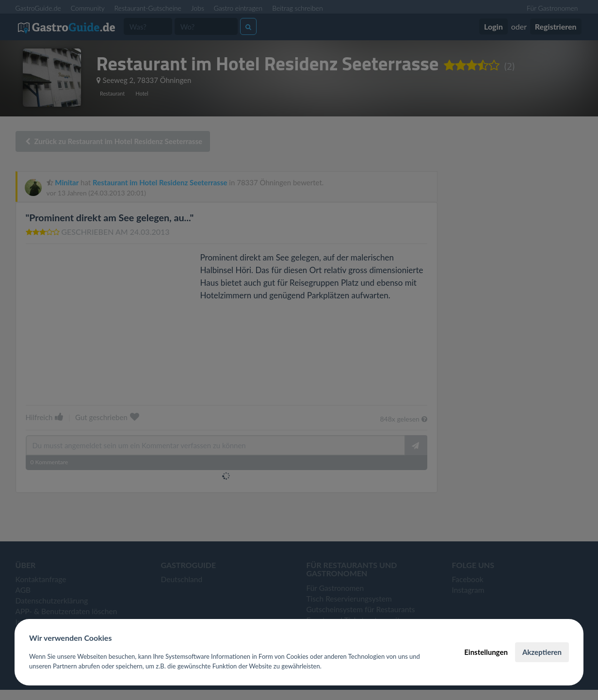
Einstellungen (486, 652)
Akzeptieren (542, 652)
